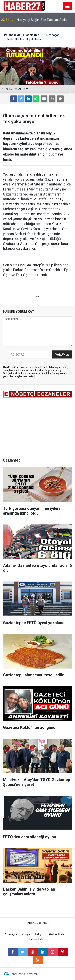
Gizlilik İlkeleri (58, 934)
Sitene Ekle (36, 939)
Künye (26, 934)
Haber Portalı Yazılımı (23, 974)
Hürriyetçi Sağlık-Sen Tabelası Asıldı (42, 20)
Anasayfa (11, 934)
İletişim (40, 934)
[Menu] (68, 6)
